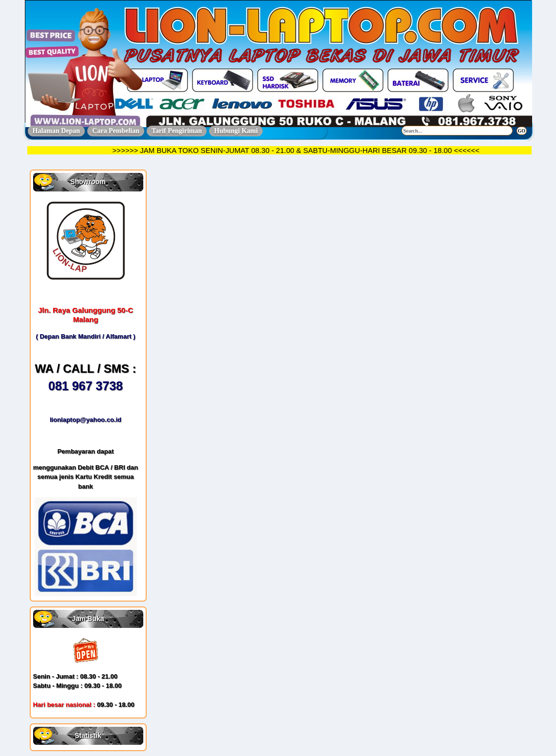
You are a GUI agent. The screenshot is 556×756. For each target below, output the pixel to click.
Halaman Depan (57, 131)
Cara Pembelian (116, 131)
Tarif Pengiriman (177, 131)
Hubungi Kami (236, 131)
